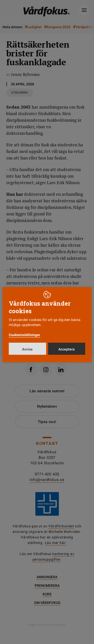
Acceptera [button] (67, 349)
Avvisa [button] (27, 349)
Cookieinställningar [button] (24, 335)
